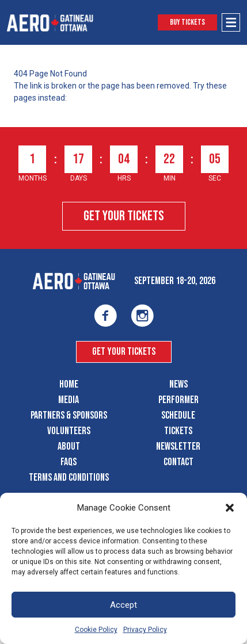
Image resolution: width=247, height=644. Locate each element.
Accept (124, 605)
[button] (230, 508)
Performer (178, 400)
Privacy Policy (145, 630)
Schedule (178, 415)
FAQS (69, 462)
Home (69, 384)
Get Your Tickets (124, 216)
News (178, 384)
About (69, 446)
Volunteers (69, 431)
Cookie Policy (96, 630)
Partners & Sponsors (69, 415)
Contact (178, 462)
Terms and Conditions (69, 478)
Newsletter (178, 446)
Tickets (178, 431)
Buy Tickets (187, 22)
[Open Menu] (231, 22)
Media (69, 400)
